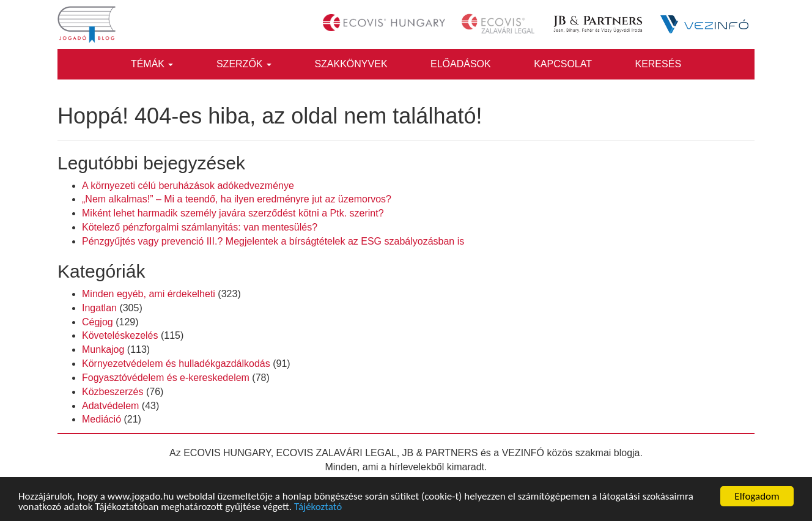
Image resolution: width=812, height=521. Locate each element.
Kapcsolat (563, 64)
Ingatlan (99, 308)
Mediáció (102, 419)
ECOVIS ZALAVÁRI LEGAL (337, 453)
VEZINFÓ (523, 453)
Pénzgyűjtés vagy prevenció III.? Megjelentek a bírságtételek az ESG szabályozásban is (273, 241)
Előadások (461, 64)
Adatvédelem (110, 406)
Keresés (658, 64)
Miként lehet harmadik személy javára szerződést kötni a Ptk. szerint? (233, 213)
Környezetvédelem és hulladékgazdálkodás (176, 364)
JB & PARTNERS (440, 453)
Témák (152, 64)
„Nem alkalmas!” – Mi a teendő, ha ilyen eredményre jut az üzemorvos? (237, 199)
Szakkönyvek (351, 64)
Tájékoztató (318, 507)
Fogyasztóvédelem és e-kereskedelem (166, 378)
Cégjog (98, 322)
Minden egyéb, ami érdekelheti (149, 294)
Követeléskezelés (120, 335)
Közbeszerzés (113, 392)
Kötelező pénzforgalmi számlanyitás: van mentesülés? (200, 227)
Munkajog (103, 349)
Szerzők (244, 64)
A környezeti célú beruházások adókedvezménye (188, 186)
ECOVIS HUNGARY (227, 453)
